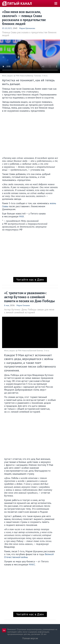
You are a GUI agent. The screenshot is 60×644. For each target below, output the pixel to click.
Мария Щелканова (27, 28)
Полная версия (30, 638)
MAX (22, 216)
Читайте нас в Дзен (30, 279)
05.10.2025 (7, 28)
